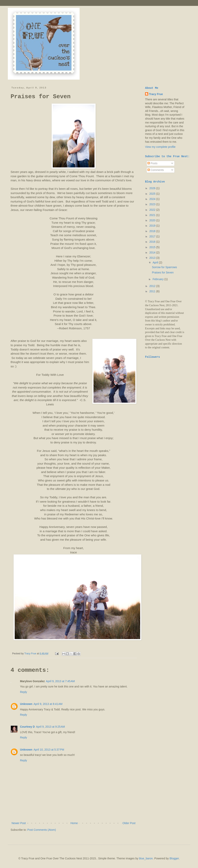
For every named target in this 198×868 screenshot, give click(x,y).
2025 (153, 194)
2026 (153, 188)
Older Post (129, 823)
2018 (153, 231)
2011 (153, 291)
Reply (24, 692)
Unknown (26, 704)
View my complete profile (160, 147)
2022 (153, 210)
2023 (153, 204)
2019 (153, 226)
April (156, 262)
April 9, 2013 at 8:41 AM (48, 704)
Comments (156, 170)
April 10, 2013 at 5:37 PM (49, 750)
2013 (153, 258)
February (158, 279)
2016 (153, 242)
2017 (153, 236)
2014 (153, 252)
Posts (152, 163)
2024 (153, 199)
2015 (153, 247)
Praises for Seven (163, 272)
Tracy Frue (156, 94)
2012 (153, 286)
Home (74, 823)
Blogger (174, 858)
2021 (153, 215)
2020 (153, 220)
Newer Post (19, 823)
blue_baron (146, 858)
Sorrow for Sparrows (164, 267)
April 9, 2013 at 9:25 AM (50, 727)
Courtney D (27, 727)
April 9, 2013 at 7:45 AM (60, 681)
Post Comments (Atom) (42, 830)
